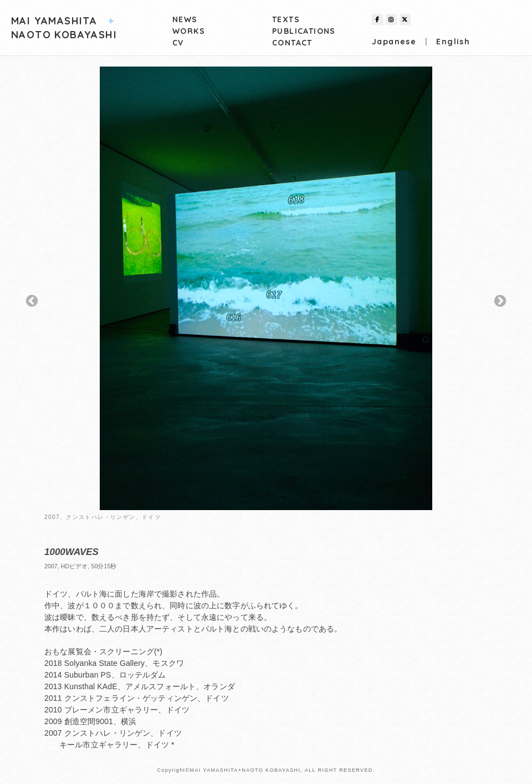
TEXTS (286, 19)
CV (178, 43)
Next (500, 301)
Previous (32, 301)
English (453, 42)
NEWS (185, 19)
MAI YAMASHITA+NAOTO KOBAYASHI (245, 770)
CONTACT (292, 43)
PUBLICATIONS (304, 31)
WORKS (189, 31)
